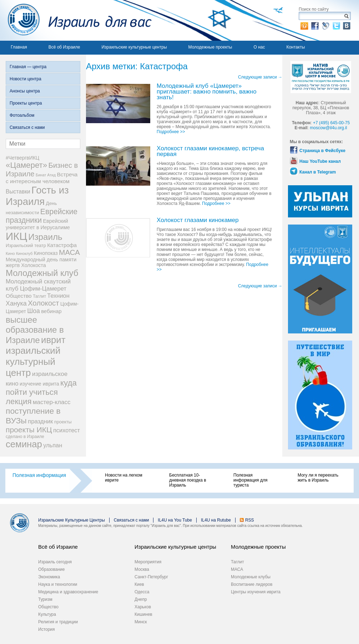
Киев (139, 584)
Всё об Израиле (64, 47)
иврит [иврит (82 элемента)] (53, 340)
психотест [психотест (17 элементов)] (67, 430)
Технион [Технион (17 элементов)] (58, 296)
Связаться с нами (27, 127)
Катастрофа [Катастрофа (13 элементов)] (62, 245)
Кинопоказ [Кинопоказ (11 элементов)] (46, 253)
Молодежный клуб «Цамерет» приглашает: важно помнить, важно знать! (207, 92)
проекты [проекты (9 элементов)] (63, 422)
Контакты (295, 47)
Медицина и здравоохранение (68, 592)
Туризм (45, 599)
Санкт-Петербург (151, 577)
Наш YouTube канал (320, 161)
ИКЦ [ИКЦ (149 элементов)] (16, 236)
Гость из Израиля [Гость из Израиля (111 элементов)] (37, 196)
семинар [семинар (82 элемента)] (24, 444)
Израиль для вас (76, 20)
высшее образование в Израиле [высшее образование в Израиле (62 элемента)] (35, 330)
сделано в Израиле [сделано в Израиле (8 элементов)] (25, 437)
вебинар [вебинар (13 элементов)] (51, 311)
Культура (47, 614)
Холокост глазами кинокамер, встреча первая (210, 152)
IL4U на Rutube (216, 520)
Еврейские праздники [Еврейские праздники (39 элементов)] (42, 216)
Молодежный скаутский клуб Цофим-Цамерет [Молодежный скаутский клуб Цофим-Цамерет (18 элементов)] (38, 285)
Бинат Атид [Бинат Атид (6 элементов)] (46, 175)
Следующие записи (260, 77)
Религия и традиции (58, 622)
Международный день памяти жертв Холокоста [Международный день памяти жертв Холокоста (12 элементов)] (41, 262)
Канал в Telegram (318, 172)
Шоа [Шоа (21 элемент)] (34, 311)
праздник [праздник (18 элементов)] (40, 421)
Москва (142, 569)
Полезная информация (39, 475)
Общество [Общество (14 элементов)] (19, 296)
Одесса (142, 592)
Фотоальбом (22, 115)
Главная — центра (28, 67)
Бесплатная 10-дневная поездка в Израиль (188, 480)
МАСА (237, 569)
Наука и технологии (58, 584)
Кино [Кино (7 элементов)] (10, 253)
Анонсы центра (25, 91)
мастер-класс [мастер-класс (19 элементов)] (52, 402)
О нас (259, 47)
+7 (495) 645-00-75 (331, 123)
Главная (19, 47)
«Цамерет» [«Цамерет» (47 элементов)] (26, 165)
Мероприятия (148, 562)
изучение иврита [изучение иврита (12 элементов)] (39, 384)
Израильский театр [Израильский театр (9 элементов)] (26, 245)
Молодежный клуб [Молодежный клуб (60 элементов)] (42, 273)
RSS (250, 520)
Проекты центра (26, 103)
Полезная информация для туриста (250, 480)
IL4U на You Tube (175, 520)
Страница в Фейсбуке (322, 151)
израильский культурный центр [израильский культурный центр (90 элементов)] (33, 362)
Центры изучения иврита (256, 592)
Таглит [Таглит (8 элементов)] (39, 296)
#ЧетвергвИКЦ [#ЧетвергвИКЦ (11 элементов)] (22, 158)
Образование (51, 569)
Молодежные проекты (210, 47)
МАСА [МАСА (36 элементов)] (69, 252)
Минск (141, 622)
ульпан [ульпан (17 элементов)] (53, 445)
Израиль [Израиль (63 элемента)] (45, 237)
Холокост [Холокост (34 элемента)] (44, 303)
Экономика (49, 577)
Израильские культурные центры (134, 47)
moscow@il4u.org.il (328, 128)
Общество (48, 607)
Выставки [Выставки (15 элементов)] (18, 192)
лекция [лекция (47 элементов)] (19, 401)
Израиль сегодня (55, 562)
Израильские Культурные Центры (72, 520)
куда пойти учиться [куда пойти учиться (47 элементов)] (41, 388)
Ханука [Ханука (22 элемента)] (16, 303)
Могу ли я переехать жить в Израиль (318, 478)
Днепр (141, 599)
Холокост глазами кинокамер (198, 220)
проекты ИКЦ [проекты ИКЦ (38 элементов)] (29, 430)
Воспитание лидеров (252, 584)
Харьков (143, 607)
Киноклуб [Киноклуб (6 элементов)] (24, 253)
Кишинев (143, 614)
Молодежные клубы (251, 577)
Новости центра (26, 79)
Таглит (237, 562)
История (47, 629)
